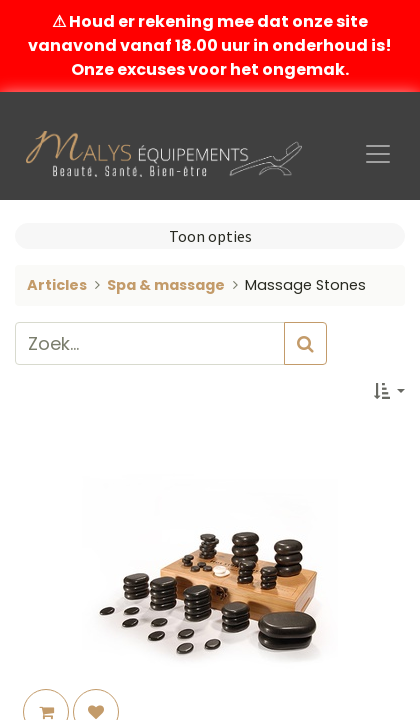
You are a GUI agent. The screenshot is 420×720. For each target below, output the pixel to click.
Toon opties (210, 236)
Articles (57, 285)
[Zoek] (305, 343)
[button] (389, 391)
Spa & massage (166, 285)
